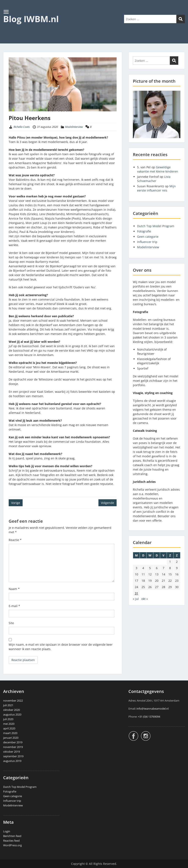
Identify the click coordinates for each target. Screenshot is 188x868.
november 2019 (13, 747)
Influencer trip (147, 242)
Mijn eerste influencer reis (156, 188)
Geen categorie (148, 237)
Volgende (108, 503)
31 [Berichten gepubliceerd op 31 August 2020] (136, 593)
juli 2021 (8, 705)
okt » (145, 599)
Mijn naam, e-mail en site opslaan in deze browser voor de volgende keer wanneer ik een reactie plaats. (61, 647)
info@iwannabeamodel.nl (153, 709)
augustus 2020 (12, 714)
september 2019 (13, 756)
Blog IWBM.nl (31, 19)
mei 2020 (9, 724)
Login (7, 831)
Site (11, 623)
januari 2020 (11, 738)
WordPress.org (12, 845)
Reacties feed (11, 841)
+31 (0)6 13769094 (149, 717)
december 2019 (13, 742)
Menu (8, 12)
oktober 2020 (12, 710)
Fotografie (144, 231)
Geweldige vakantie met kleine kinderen (158, 169)
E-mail (14, 606)
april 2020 (9, 728)
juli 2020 (8, 719)
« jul (136, 599)
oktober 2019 (12, 752)
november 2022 (13, 701)
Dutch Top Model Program (156, 226)
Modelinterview (74, 127)
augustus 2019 (12, 761)
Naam (14, 589)
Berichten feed (12, 836)
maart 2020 (10, 733)
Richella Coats (22, 127)
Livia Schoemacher (154, 179)
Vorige (16, 503)
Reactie (15, 540)
